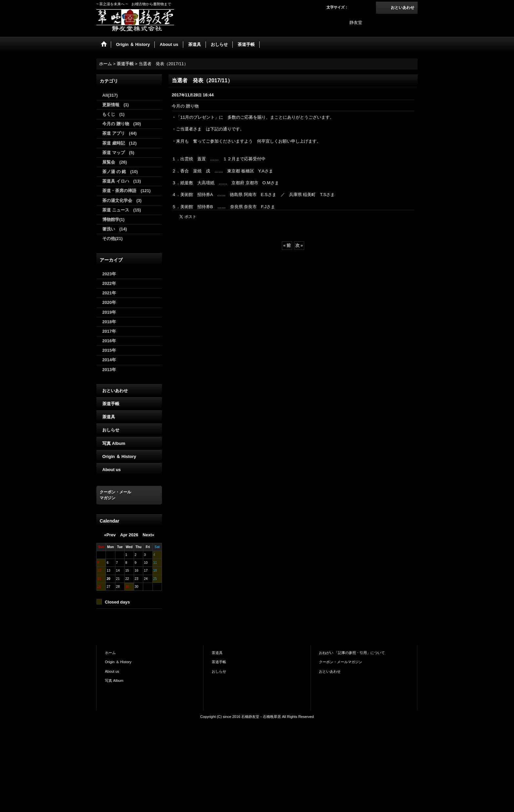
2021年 (109, 293)
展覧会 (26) (115, 162)
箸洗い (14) (115, 229)
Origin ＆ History (119, 456)
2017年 (109, 331)
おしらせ (111, 430)
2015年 (109, 350)
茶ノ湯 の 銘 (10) (120, 172)
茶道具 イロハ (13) (122, 181)
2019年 (109, 312)
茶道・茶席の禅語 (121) (126, 191)
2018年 (109, 322)
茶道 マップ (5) (118, 153)
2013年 (109, 370)
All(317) (110, 95)
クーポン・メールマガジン (341, 662)
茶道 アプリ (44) (119, 133)
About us (111, 470)
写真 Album (114, 443)
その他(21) (112, 238)
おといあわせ (403, 8)
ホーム (110, 653)
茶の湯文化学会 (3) (122, 200)
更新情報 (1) (116, 105)
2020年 (109, 302)
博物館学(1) (113, 219)
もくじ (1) (113, 114)
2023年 (109, 274)
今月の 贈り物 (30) (122, 124)
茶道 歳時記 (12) (119, 143)
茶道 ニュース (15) (122, 210)
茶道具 (109, 417)
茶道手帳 (111, 404)
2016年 (109, 341)
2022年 (109, 283)
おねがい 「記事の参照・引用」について (352, 653)
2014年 (109, 360)
